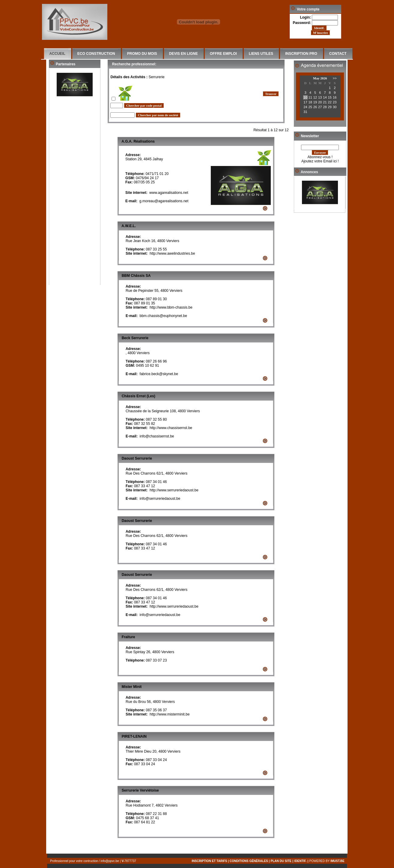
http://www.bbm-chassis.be (171, 307)
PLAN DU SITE (281, 861)
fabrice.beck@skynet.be (159, 374)
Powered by (328, 861)
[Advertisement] (75, 195)
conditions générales (249, 861)
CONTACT (338, 54)
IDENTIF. (301, 861)
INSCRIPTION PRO (301, 54)
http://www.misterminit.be (170, 714)
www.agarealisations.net (169, 193)
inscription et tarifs (209, 861)
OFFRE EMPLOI (223, 54)
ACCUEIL (57, 54)
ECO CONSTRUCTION (96, 54)
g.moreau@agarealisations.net (164, 201)
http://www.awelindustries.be (172, 253)
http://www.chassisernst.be (171, 428)
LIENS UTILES (261, 54)
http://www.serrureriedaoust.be (174, 490)
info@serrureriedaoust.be (160, 499)
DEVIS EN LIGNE (184, 54)
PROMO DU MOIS (142, 54)
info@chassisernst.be (157, 436)
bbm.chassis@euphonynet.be (163, 316)
